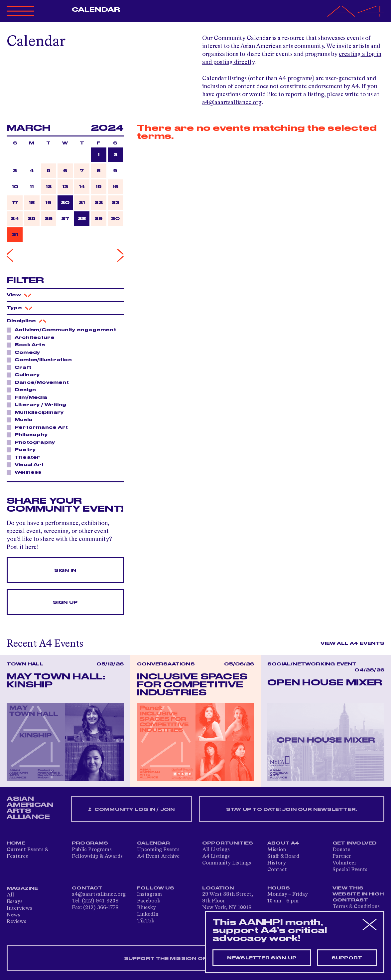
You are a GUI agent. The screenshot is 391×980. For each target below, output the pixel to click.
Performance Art (39, 427)
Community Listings (227, 863)
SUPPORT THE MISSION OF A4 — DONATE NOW (196, 959)
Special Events (350, 870)
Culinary (25, 374)
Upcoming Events (158, 850)
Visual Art (27, 464)
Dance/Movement (40, 382)
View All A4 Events (352, 643)
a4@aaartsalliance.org (232, 103)
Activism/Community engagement (64, 330)
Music (22, 419)
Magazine (22, 888)
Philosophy (29, 434)
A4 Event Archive (158, 857)
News (13, 915)
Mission (277, 850)
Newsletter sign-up (262, 958)
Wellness (26, 472)
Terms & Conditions (356, 907)
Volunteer (344, 863)
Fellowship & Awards (97, 857)
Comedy (25, 352)
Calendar (96, 10)
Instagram (149, 894)
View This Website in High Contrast (358, 894)
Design (23, 389)
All (10, 895)
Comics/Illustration (41, 360)
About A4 (283, 843)
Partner (342, 857)
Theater (26, 457)
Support (347, 958)
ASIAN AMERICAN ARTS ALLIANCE (30, 808)
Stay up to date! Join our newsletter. (292, 810)
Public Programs (92, 850)
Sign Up (65, 603)
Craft (21, 367)
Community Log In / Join (131, 810)
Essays (15, 902)
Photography (33, 442)
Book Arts (28, 345)
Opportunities (228, 843)
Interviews (19, 908)
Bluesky (146, 908)
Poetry (23, 449)
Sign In (65, 571)
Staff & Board (283, 857)
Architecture (33, 337)
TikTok (146, 921)
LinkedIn (148, 914)
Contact (277, 870)
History (277, 863)
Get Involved (355, 843)
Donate (341, 850)
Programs (90, 843)
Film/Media (29, 397)
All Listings (216, 850)
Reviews (16, 922)
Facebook (149, 901)
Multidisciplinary (37, 412)
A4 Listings (216, 857)
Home (16, 843)
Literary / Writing (39, 404)
